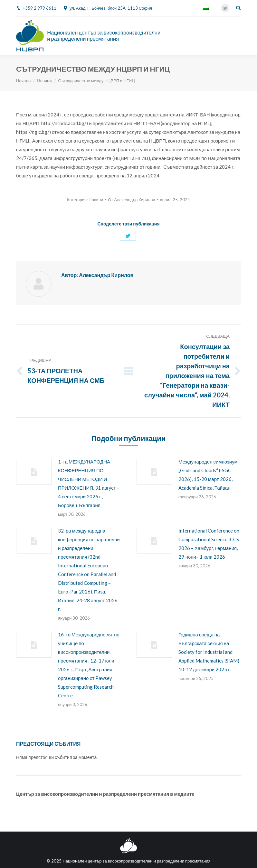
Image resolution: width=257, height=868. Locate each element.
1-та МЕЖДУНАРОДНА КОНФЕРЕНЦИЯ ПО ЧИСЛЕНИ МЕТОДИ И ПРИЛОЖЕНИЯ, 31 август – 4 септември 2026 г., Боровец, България (89, 483)
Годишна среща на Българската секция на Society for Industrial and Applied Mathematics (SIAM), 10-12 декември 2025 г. (209, 652)
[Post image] (34, 472)
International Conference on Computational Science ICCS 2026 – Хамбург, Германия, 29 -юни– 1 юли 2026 (209, 544)
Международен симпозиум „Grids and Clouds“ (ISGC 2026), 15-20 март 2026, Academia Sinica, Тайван (208, 475)
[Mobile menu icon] (237, 36)
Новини (44, 81)
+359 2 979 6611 (40, 8)
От (131, 200)
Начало (23, 81)
